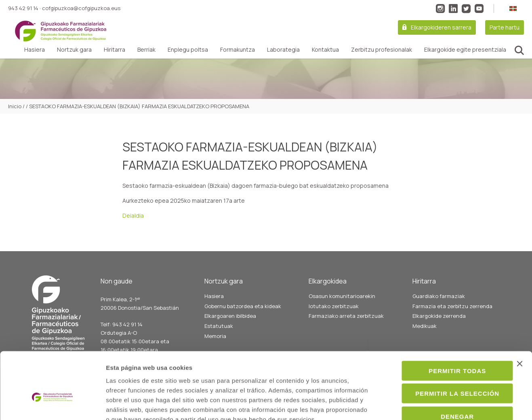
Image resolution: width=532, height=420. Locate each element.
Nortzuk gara (74, 50)
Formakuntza (238, 50)
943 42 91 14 (23, 8)
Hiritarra (115, 50)
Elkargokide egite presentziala (465, 50)
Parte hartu (505, 27)
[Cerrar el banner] (519, 316)
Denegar (444, 369)
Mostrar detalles (439, 404)
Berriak (146, 50)
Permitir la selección (444, 346)
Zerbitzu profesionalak (382, 50)
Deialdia (133, 215)
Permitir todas (444, 323)
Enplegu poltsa (188, 50)
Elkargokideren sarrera (441, 27)
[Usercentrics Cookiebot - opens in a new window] (52, 404)
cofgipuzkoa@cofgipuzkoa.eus (81, 8)
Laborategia (283, 50)
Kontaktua (325, 50)
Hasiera (35, 50)
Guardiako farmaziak (439, 296)
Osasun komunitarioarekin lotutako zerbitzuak (342, 301)
